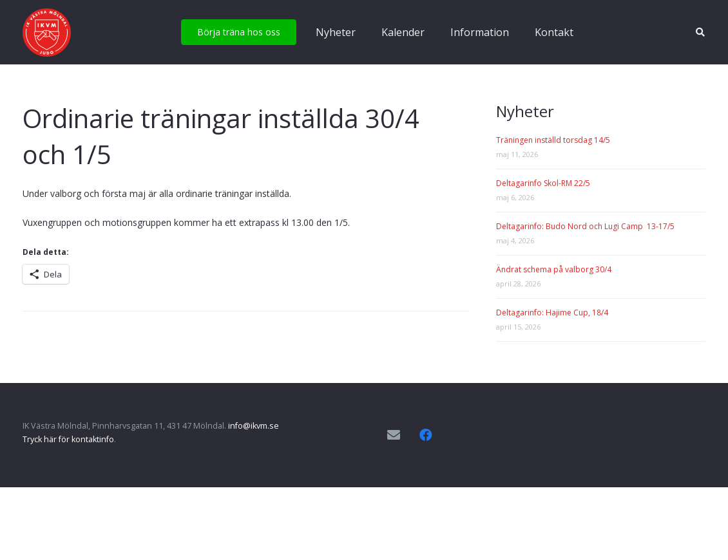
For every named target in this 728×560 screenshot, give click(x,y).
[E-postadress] (394, 435)
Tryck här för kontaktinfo (68, 439)
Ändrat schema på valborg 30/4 (554, 269)
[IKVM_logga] (47, 33)
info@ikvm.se (254, 426)
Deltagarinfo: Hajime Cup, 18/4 (552, 313)
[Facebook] (426, 435)
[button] (700, 32)
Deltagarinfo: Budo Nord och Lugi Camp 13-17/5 (585, 226)
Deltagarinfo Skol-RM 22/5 (543, 183)
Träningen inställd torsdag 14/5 (553, 140)
